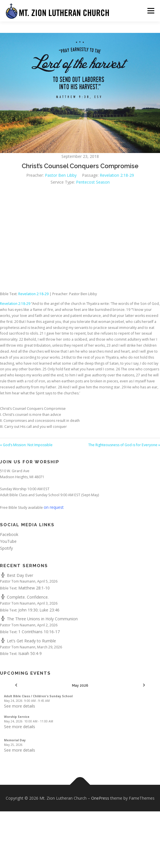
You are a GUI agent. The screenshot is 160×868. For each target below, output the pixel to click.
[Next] (144, 685)
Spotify (6, 548)
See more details (20, 706)
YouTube (8, 541)
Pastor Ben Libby (61, 175)
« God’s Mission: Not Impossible (26, 445)
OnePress (100, 798)
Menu (150, 11)
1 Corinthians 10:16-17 (39, 632)
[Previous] (16, 685)
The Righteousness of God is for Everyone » (124, 445)
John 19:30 (28, 610)
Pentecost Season (93, 182)
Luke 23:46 (49, 610)
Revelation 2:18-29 (117, 175)
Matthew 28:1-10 (34, 588)
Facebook (9, 534)
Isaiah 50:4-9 (30, 653)
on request (54, 507)
